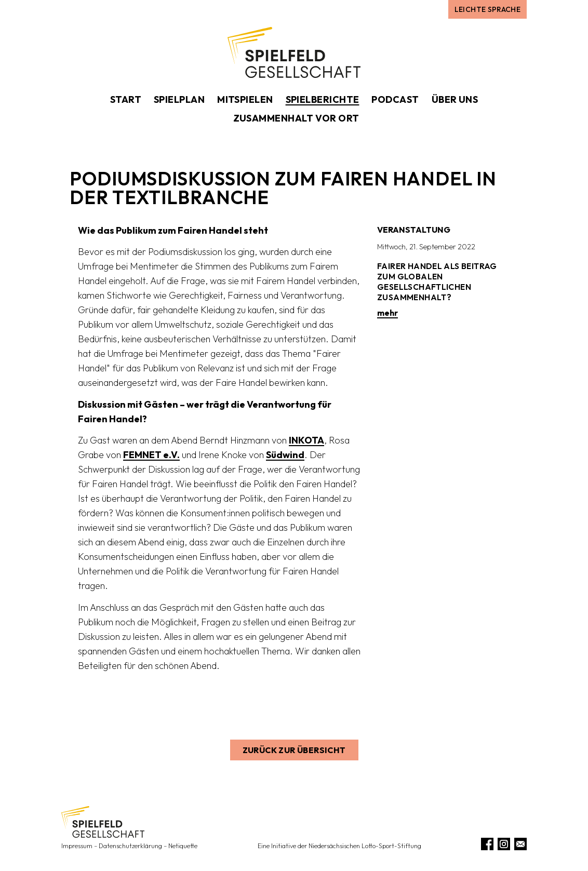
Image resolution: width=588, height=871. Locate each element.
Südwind (285, 455)
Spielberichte (323, 99)
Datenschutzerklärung (130, 846)
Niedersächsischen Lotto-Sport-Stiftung (365, 846)
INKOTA (306, 440)
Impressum (77, 846)
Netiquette (183, 846)
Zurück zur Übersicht (294, 750)
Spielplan (179, 99)
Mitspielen (245, 99)
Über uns (455, 99)
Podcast (395, 99)
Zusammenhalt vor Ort (296, 118)
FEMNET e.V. (151, 455)
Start (126, 99)
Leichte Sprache (487, 9)
